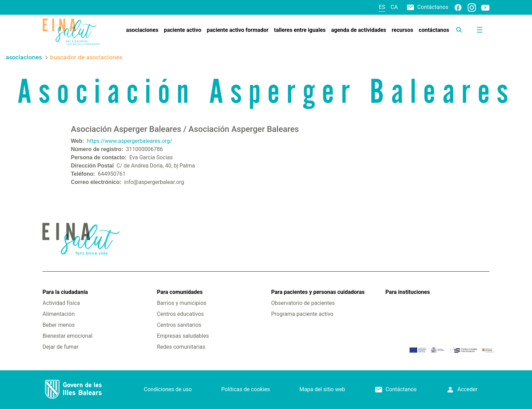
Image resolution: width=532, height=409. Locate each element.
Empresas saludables (183, 336)
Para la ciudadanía (65, 292)
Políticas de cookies (245, 389)
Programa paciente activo (302, 314)
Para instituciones (408, 292)
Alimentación (59, 314)
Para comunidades (180, 292)
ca (394, 7)
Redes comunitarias (181, 347)
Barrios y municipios (181, 303)
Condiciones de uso (168, 389)
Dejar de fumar (60, 347)
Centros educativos (180, 314)
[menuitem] (142, 30)
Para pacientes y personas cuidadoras (318, 292)
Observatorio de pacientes (303, 303)
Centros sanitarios (179, 325)
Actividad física (61, 303)
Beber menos (59, 325)
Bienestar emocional (67, 336)
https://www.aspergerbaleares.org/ (130, 141)
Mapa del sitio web (322, 389)
